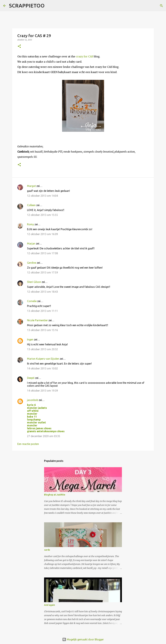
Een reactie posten (28, 444)
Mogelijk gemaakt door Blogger (83, 639)
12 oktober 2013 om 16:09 (42, 234)
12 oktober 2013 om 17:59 (42, 272)
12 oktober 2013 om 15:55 (42, 215)
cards (47, 550)
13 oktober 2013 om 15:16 (42, 330)
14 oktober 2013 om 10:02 (42, 368)
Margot (31, 186)
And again (50, 605)
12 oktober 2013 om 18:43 (42, 292)
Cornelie (32, 301)
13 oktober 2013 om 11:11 (42, 311)
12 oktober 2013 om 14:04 (42, 196)
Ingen (30, 339)
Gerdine (32, 263)
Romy (30, 224)
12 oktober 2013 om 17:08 (42, 253)
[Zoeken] (49, 6)
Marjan (32, 244)
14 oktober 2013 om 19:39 (42, 391)
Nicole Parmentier (37, 320)
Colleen (31, 205)
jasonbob (33, 400)
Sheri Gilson (34, 282)
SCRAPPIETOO (27, 6)
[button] (19, 46)
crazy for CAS (85, 56)
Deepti (31, 378)
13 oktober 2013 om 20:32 (42, 349)
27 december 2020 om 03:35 (44, 436)
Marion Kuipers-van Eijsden (43, 359)
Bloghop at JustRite (55, 495)
